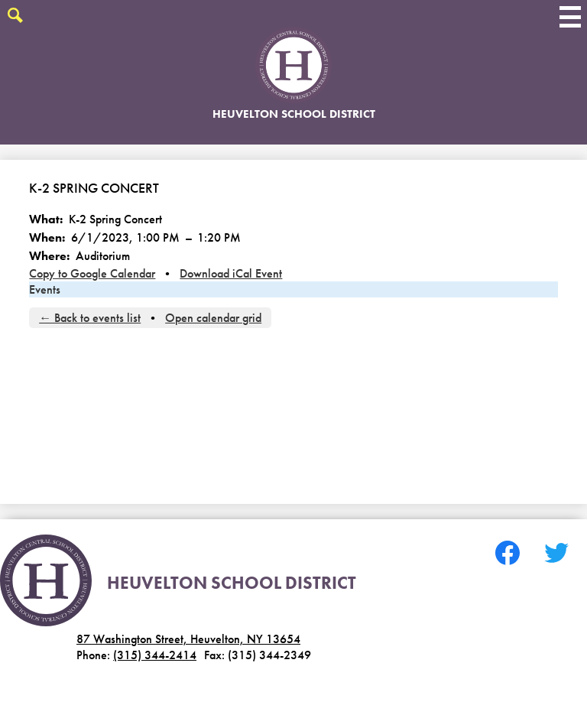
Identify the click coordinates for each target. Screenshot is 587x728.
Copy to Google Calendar (92, 273)
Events (45, 289)
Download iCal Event (231, 273)
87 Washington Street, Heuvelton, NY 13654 (188, 639)
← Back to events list (90, 318)
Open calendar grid (213, 318)
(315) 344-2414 (155, 655)
